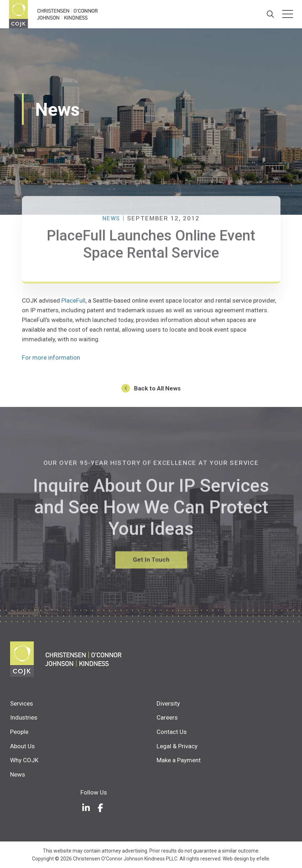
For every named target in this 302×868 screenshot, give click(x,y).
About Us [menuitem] (22, 746)
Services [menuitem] (22, 703)
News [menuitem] (18, 774)
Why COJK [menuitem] (24, 760)
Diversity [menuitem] (168, 703)
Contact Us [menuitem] (172, 732)
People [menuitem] (19, 732)
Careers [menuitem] (167, 717)
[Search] (269, 14)
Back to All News (157, 388)
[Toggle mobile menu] (288, 14)
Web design (236, 859)
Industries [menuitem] (24, 717)
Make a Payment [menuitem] (179, 760)
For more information (51, 357)
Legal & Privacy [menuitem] (177, 746)
